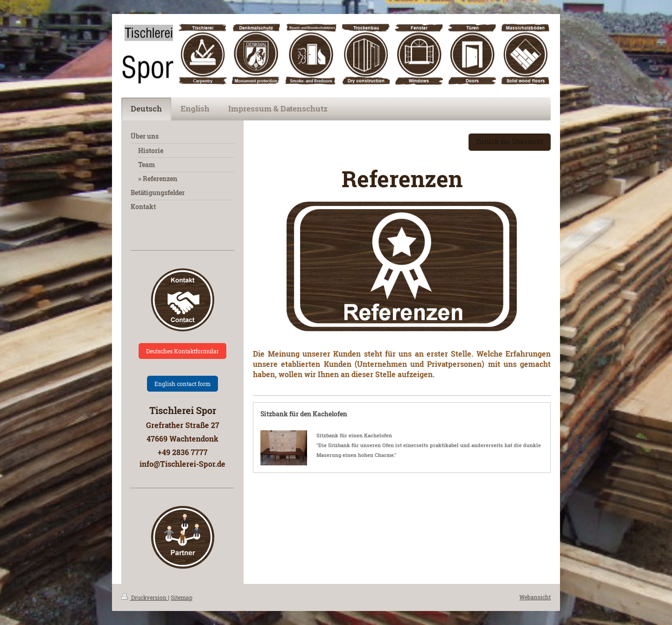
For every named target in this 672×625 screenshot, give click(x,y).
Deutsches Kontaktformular (182, 351)
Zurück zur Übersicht (510, 142)
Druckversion (145, 597)
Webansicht (535, 597)
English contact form (182, 384)
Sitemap (182, 597)
